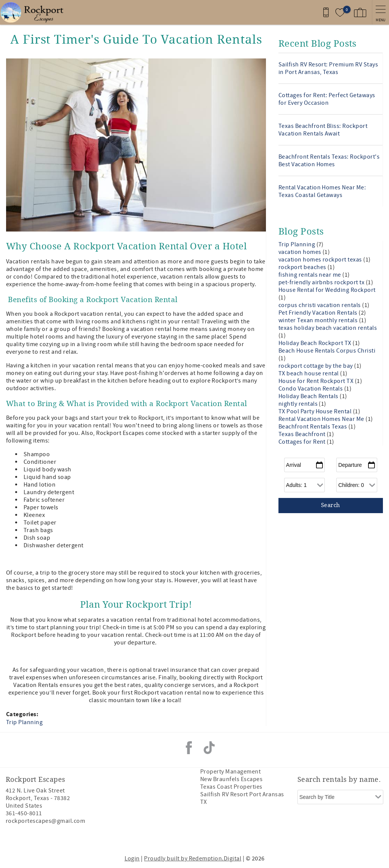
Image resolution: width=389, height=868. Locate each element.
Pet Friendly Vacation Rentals (319, 313)
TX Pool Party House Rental (316, 411)
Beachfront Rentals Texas (313, 427)
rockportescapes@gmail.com (45, 821)
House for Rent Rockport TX (317, 381)
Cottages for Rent (303, 442)
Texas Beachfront (303, 434)
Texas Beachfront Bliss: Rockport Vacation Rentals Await (323, 130)
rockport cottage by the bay (316, 366)
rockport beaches (303, 267)
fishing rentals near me (311, 275)
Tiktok (209, 748)
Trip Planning (24, 722)
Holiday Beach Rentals (309, 396)
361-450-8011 (24, 813)
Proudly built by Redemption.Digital (193, 859)
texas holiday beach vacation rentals (328, 328)
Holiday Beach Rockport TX (315, 343)
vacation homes (300, 252)
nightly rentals (299, 404)
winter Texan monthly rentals (319, 320)
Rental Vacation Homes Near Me (322, 419)
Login (132, 859)
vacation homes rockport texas (321, 260)
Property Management (230, 772)
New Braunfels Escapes (231, 779)
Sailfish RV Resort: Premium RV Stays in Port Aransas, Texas (328, 68)
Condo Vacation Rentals (311, 389)
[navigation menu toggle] (380, 12)
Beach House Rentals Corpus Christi (327, 351)
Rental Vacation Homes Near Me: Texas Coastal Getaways (322, 191)
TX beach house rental (309, 373)
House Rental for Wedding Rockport (327, 290)
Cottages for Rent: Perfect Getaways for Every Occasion (327, 99)
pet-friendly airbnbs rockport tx (322, 282)
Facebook (189, 748)
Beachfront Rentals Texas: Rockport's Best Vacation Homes (329, 161)
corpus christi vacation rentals (320, 305)
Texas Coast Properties (231, 787)
